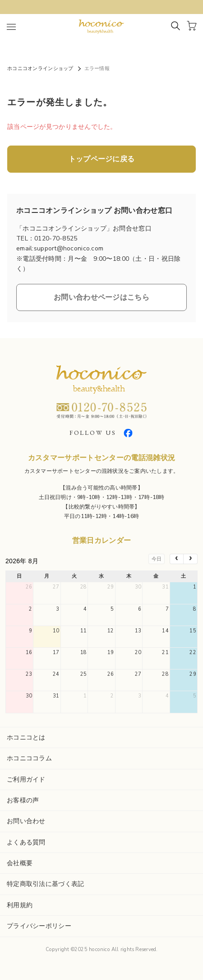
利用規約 (20, 905)
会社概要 (20, 863)
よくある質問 (26, 842)
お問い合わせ (26, 821)
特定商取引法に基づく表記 (45, 884)
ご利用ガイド (26, 780)
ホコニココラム (29, 758)
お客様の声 (23, 800)
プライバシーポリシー (39, 926)
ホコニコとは (26, 737)
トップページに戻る (102, 159)
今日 (157, 559)
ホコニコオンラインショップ (40, 68)
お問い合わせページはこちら (101, 297)
